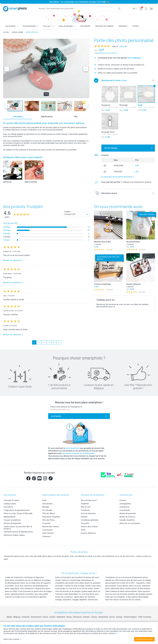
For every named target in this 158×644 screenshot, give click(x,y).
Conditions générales (90, 520)
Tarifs (83, 530)
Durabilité (85, 504)
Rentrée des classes (51, 527)
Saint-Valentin (48, 533)
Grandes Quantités (127, 520)
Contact (136, 26)
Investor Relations (88, 533)
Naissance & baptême (51, 517)
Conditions (85, 510)
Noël (44, 500)
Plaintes (84, 517)
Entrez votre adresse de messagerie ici (66, 407)
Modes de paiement (128, 513)
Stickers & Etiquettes (12, 523)
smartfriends (125, 510)
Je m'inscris (56, 416)
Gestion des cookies (89, 527)
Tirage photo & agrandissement (17, 510)
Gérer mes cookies (13, 639)
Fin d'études (47, 510)
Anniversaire (47, 504)
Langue (67, 212)
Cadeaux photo (10, 504)
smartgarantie (125, 504)
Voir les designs (111, 148)
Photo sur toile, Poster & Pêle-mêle (18, 513)
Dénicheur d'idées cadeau (14, 535)
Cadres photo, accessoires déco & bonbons (18, 528)
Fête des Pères (48, 520)
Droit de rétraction (88, 513)
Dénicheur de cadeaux (104, 26)
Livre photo (8, 507)
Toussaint (46, 523)
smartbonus (124, 507)
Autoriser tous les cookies (144, 639)
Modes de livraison (127, 517)
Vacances (46, 536)
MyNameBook (10, 517)
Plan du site (86, 507)
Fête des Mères (49, 513)
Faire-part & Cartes (11, 500)
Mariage (46, 507)
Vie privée (85, 523)
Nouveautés (85, 26)
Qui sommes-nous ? (89, 500)
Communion (47, 530)
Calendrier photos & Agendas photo (18, 532)
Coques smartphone (12, 520)
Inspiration (123, 26)
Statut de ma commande (130, 523)
